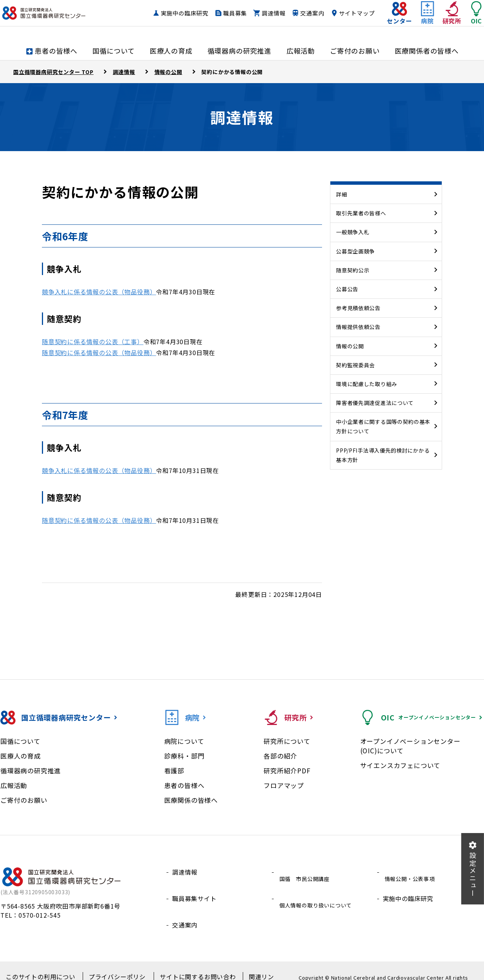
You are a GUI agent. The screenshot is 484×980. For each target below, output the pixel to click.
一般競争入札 (353, 232)
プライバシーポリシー (114, 965)
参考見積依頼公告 (358, 308)
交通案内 (348, 13)
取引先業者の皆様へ (361, 213)
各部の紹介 (280, 756)
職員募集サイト (194, 890)
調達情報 (309, 13)
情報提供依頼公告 (358, 327)
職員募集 (271, 13)
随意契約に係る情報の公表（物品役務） (99, 352)
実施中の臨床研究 (220, 13)
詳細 (341, 194)
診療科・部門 (184, 756)
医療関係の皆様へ (191, 800)
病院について (184, 741)
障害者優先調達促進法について (375, 403)
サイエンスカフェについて (400, 765)
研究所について (287, 741)
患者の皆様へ (184, 785)
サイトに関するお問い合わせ (190, 965)
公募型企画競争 (355, 251)
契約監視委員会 (355, 365)
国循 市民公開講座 (306, 872)
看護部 (174, 771)
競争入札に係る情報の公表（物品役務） (99, 292)
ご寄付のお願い (24, 800)
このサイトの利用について (41, 965)
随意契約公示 (353, 270)
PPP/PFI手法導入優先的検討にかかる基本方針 (383, 455)
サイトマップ (342, 28)
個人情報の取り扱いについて (319, 890)
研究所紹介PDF (287, 771)
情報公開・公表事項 (411, 872)
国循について (20, 741)
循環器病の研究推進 (31, 771)
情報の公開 (350, 346)
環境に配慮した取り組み (367, 384)
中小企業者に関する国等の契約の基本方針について (383, 426)
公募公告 (347, 289)
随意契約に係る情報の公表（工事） (93, 342)
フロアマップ (284, 785)
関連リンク (252, 965)
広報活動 (14, 785)
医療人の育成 (21, 756)
